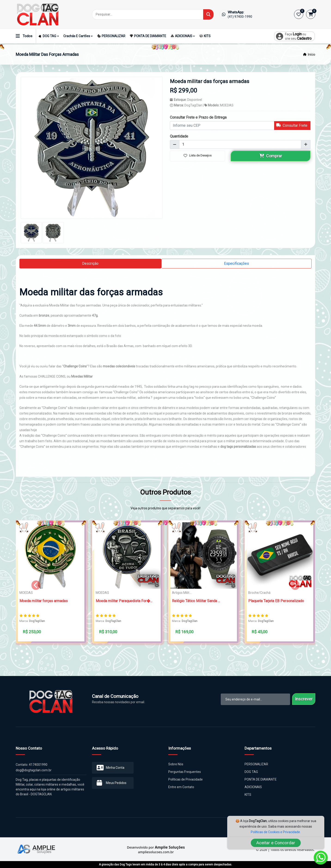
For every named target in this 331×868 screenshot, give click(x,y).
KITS (205, 36)
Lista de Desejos (198, 156)
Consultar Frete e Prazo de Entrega (198, 117)
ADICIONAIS (181, 36)
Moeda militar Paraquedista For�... (124, 601)
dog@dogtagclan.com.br (34, 770)
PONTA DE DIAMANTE (148, 36)
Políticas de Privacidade (185, 779)
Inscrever (304, 699)
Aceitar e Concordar (276, 843)
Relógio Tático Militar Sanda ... (196, 601)
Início (309, 54)
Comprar (271, 156)
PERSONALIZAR (111, 36)
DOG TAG (47, 36)
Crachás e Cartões (77, 36)
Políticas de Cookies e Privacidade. (276, 832)
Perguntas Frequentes (185, 772)
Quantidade (179, 136)
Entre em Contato (181, 787)
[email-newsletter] (255, 699)
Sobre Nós (176, 764)
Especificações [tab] (236, 263)
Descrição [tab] (90, 263)
